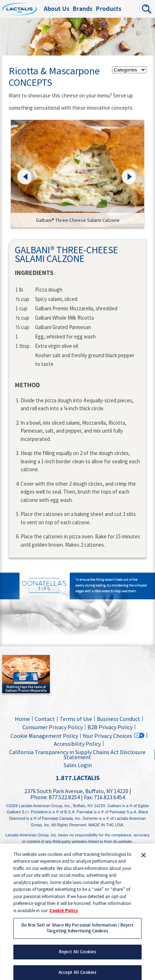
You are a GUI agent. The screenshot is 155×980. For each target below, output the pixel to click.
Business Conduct (119, 719)
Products (109, 9)
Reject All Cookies (77, 957)
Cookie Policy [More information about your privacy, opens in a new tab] (64, 916)
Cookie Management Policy (44, 736)
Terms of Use (76, 719)
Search (147, 9)
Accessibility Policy (77, 744)
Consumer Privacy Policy (53, 727)
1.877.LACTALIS (78, 778)
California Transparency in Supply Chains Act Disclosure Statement (77, 754)
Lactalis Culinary (33, 9)
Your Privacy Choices (107, 736)
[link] (77, 174)
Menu (131, 9)
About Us (57, 9)
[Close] (143, 860)
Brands (83, 9)
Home (22, 719)
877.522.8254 (64, 797)
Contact (45, 719)
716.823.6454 (109, 797)
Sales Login (77, 765)
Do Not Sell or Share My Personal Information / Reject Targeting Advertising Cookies (77, 933)
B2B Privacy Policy (110, 727)
